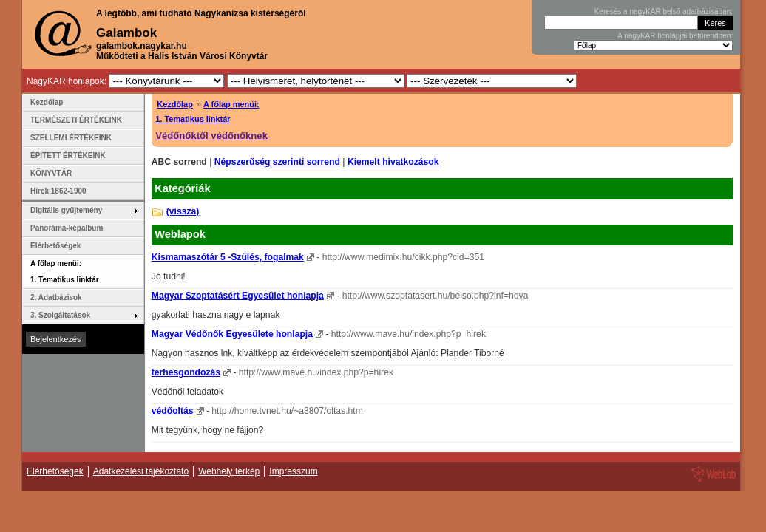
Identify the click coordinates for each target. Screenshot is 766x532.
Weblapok (180, 234)
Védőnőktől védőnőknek (211, 136)
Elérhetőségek (55, 246)
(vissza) (183, 211)
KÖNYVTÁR (51, 173)
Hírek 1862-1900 (58, 191)
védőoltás (173, 411)
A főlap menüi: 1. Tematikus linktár (65, 272)
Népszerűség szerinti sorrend (277, 162)
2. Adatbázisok (56, 297)
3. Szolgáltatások (60, 315)
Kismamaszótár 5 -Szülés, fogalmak (228, 257)
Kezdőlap (175, 104)
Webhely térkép (229, 471)
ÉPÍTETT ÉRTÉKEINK (68, 156)
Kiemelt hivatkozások (393, 162)
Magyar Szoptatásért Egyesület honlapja (238, 296)
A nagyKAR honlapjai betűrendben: (675, 36)
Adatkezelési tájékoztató (141, 471)
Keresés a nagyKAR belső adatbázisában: (664, 11)
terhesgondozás (186, 372)
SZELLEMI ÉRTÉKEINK (71, 138)
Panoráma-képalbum (67, 228)
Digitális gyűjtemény (66, 210)
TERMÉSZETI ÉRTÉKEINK (76, 120)
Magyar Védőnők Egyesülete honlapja (232, 334)
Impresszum (293, 471)
